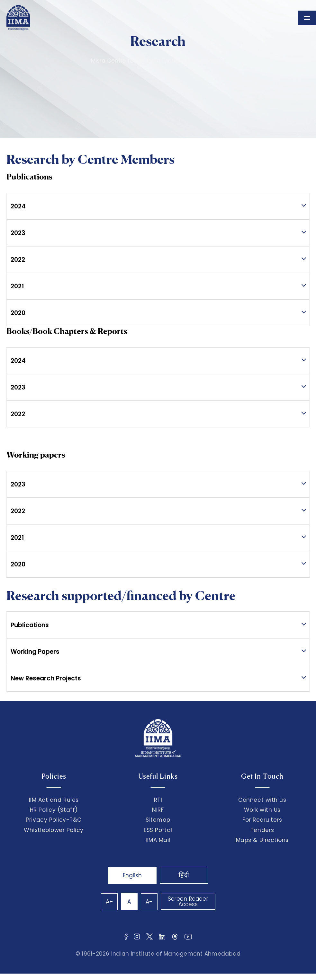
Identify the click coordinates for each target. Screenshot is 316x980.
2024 (18, 206)
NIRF (158, 810)
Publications (30, 625)
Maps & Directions (262, 840)
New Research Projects (46, 678)
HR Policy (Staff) (54, 810)
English (132, 875)
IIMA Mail (158, 840)
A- (149, 902)
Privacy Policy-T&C (54, 820)
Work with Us (262, 810)
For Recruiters (262, 820)
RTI (158, 800)
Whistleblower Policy (54, 830)
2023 (18, 233)
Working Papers (35, 652)
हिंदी (184, 875)
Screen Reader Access (188, 901)
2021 (17, 286)
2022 (18, 260)
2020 (18, 313)
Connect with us (262, 800)
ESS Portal (158, 830)
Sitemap (158, 820)
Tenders (262, 830)
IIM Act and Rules (54, 800)
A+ (109, 902)
